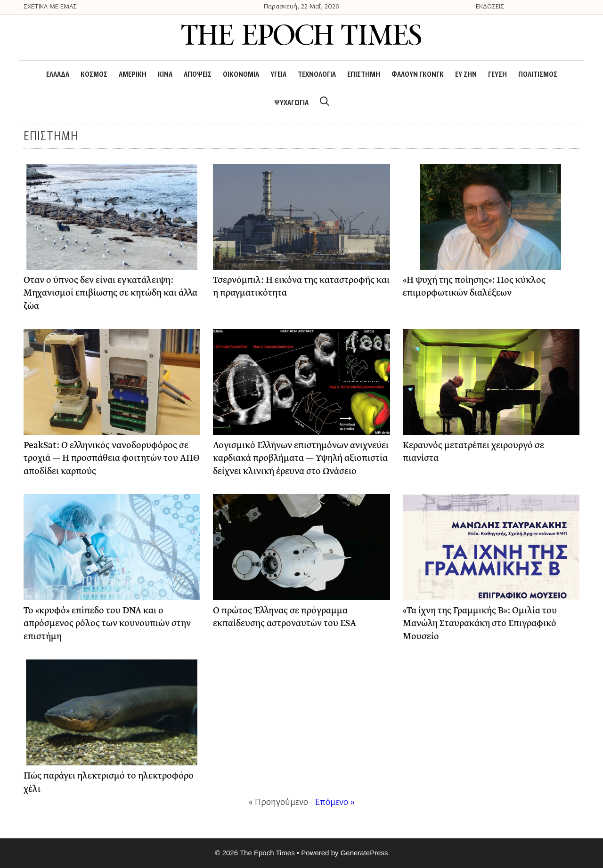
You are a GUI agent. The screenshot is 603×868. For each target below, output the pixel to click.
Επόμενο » (335, 803)
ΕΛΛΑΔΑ (58, 75)
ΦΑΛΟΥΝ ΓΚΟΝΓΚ (418, 75)
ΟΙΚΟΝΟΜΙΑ (241, 75)
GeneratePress (364, 853)
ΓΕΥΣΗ (497, 75)
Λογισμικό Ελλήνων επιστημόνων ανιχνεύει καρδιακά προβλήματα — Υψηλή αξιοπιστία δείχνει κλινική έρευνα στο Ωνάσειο (301, 458)
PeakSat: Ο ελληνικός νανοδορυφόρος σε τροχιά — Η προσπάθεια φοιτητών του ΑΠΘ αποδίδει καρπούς (112, 458)
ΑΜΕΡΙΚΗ (133, 75)
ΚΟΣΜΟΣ (94, 75)
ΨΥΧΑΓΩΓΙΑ (291, 103)
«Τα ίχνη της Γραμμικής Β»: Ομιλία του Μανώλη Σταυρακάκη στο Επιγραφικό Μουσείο (480, 624)
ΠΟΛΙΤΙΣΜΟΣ (538, 75)
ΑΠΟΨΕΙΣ (198, 75)
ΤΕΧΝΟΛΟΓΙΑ (317, 75)
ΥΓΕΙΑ (278, 75)
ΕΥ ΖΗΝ (466, 75)
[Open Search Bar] (325, 103)
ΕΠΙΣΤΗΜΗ (364, 75)
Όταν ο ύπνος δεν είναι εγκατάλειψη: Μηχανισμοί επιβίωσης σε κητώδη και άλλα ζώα (110, 293)
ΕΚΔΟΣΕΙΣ (490, 7)
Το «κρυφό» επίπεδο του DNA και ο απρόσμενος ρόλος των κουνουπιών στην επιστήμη (107, 624)
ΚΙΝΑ (165, 75)
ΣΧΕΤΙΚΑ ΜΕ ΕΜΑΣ (50, 7)
